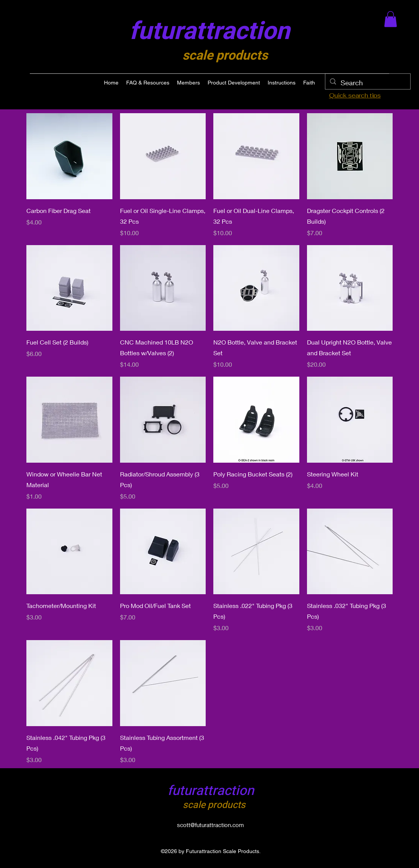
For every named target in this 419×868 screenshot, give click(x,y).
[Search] (367, 83)
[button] (391, 19)
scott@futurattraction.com (210, 825)
